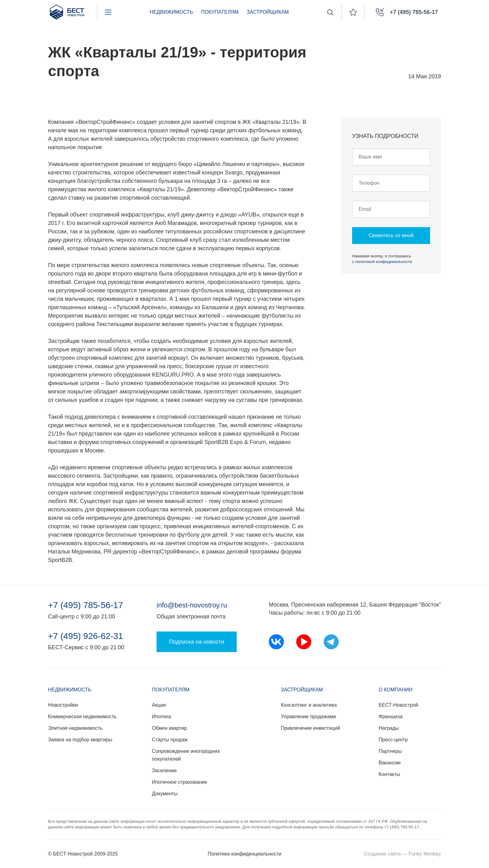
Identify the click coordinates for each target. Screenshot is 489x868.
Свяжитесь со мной (391, 235)
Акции (159, 705)
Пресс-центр (393, 740)
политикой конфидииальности (384, 262)
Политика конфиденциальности (244, 854)
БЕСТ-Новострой (398, 705)
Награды (389, 728)
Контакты (389, 774)
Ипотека (161, 717)
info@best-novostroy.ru (192, 605)
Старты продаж (170, 740)
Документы (165, 794)
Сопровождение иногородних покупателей (186, 755)
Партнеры (390, 751)
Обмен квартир (169, 728)
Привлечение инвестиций (311, 728)
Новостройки (63, 705)
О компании (396, 690)
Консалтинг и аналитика (309, 705)
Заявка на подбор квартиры (80, 740)
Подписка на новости (197, 642)
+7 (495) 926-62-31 (86, 636)
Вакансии (390, 763)
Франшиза (391, 717)
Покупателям (220, 12)
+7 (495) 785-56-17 (86, 605)
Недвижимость (171, 12)
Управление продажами (309, 717)
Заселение (164, 770)
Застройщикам (268, 12)
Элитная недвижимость (75, 728)
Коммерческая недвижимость (82, 717)
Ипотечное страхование (179, 782)
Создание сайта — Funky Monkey (402, 854)
